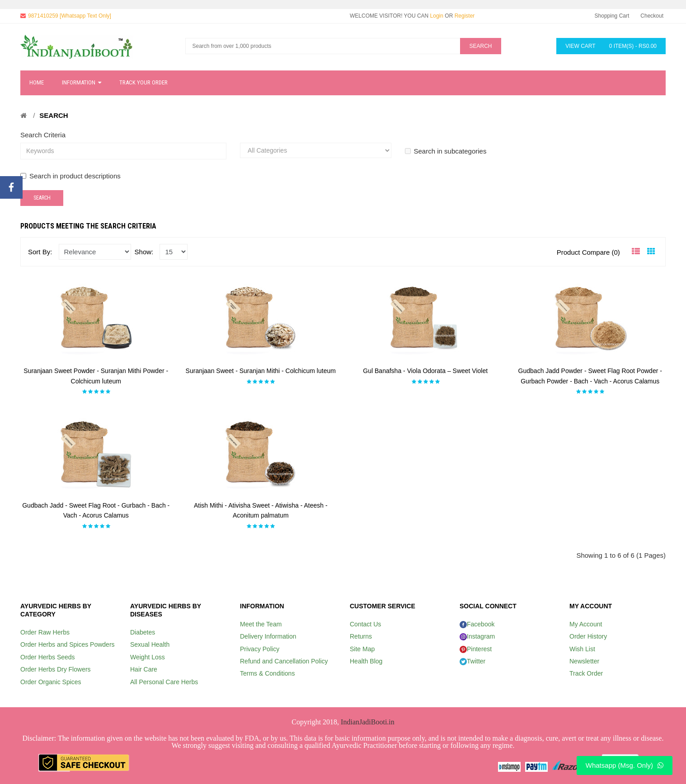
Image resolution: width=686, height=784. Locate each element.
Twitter (472, 661)
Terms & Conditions (267, 673)
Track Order (586, 673)
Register (465, 16)
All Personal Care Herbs (164, 682)
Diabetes (143, 632)
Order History (588, 636)
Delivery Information (268, 636)
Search (54, 115)
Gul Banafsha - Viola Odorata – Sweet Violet (425, 371)
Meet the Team (261, 624)
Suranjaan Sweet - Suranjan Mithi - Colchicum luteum (261, 371)
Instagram (477, 636)
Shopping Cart (612, 16)
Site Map (362, 649)
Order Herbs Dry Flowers (56, 669)
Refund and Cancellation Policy (284, 661)
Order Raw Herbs (45, 632)
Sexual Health (150, 644)
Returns (361, 636)
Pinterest (476, 649)
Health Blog (366, 661)
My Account (586, 624)
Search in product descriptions (70, 176)
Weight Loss (148, 657)
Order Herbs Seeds (48, 657)
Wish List (582, 649)
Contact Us (365, 624)
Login (437, 16)
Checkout (652, 16)
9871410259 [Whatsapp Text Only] (70, 16)
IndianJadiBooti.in (368, 722)
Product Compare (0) (588, 252)
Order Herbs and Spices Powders (68, 644)
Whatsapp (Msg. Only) (625, 765)
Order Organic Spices (51, 682)
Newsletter (584, 661)
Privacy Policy (260, 649)
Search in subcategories (446, 151)
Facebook (477, 624)
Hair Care (144, 669)
